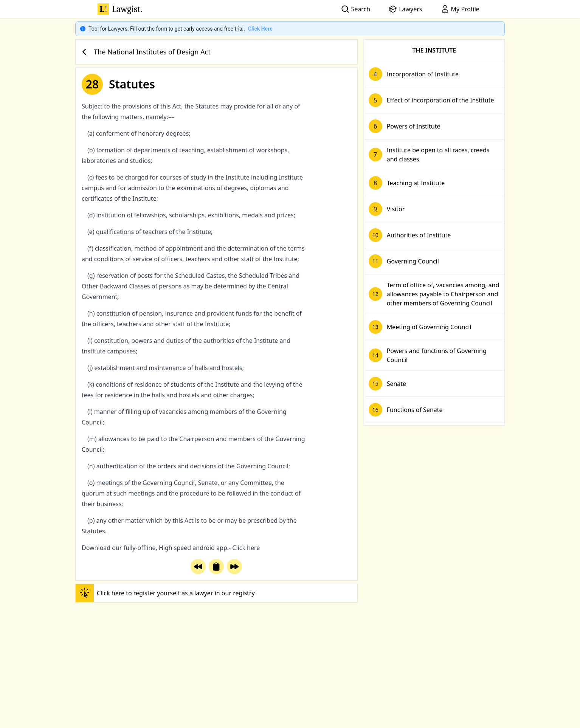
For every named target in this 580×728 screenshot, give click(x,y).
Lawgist (120, 9)
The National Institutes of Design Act (145, 52)
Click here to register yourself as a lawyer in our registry (165, 593)
